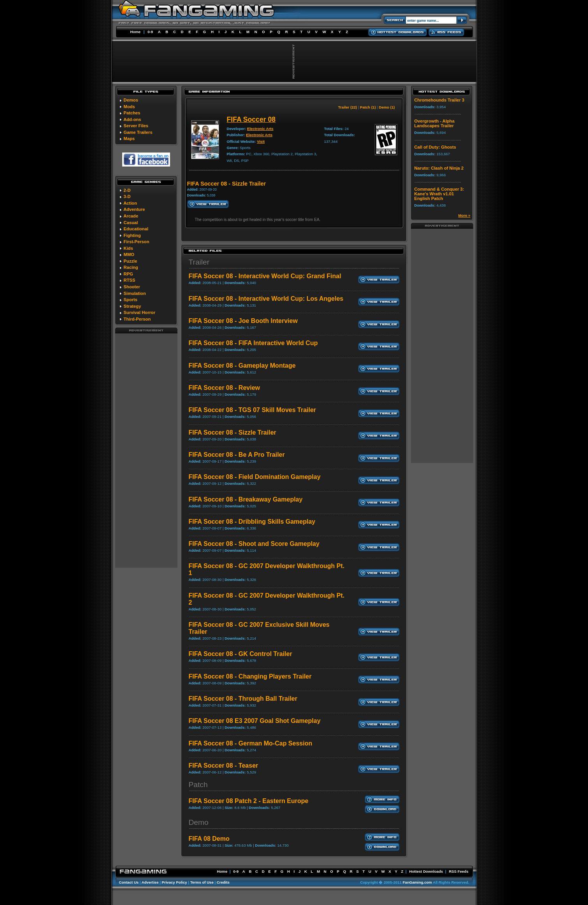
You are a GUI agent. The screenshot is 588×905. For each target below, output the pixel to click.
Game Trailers (138, 132)
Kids (128, 248)
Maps (129, 139)
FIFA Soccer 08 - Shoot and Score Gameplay (254, 544)
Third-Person (137, 319)
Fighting (132, 235)
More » (464, 215)
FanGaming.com (417, 882)
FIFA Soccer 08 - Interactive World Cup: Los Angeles (266, 299)
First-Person (137, 242)
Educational (136, 229)
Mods (129, 107)
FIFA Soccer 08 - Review (224, 388)
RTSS (130, 280)
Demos (131, 100)
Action (130, 203)
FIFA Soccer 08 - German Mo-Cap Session (251, 743)
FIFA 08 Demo (209, 839)
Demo (199, 822)
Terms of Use (202, 882)
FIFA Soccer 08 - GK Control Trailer (240, 654)
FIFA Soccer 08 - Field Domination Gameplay (255, 477)
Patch (198, 785)
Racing (131, 267)
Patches (132, 113)
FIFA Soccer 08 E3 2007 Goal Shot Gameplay (255, 721)
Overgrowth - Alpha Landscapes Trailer (434, 123)
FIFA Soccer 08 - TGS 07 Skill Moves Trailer (253, 410)
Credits (223, 882)
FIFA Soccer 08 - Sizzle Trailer (233, 432)
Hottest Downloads (426, 871)
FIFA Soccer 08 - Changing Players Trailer (250, 676)
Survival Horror (140, 312)
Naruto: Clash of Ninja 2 (439, 168)
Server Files (136, 126)
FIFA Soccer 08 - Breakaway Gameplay (246, 499)
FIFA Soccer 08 (251, 119)
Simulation (135, 293)
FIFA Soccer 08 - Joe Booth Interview (243, 321)
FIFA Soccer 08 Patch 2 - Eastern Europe (249, 801)
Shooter (132, 287)
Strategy (133, 306)
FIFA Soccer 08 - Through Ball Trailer (243, 699)
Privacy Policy (175, 882)
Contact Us (129, 882)
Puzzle (131, 261)
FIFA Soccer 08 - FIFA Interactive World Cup (253, 343)
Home (136, 32)
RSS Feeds (458, 871)
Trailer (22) (348, 107)
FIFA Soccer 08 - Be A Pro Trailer (237, 455)
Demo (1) (387, 107)
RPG (128, 274)
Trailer (199, 262)
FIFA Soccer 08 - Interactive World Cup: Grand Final (265, 276)
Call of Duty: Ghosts (435, 147)
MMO (129, 254)
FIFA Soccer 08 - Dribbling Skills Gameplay (252, 522)
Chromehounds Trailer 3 (440, 100)
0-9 (150, 32)
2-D (127, 190)
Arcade (131, 216)
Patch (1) (368, 107)
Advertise (150, 882)
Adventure (134, 209)
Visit (261, 141)
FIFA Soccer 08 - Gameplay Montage (242, 366)
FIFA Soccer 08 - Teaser (224, 766)
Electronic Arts (260, 129)
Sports (131, 300)
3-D (127, 196)
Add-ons (132, 119)
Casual (131, 223)
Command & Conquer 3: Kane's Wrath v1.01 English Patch (439, 194)
